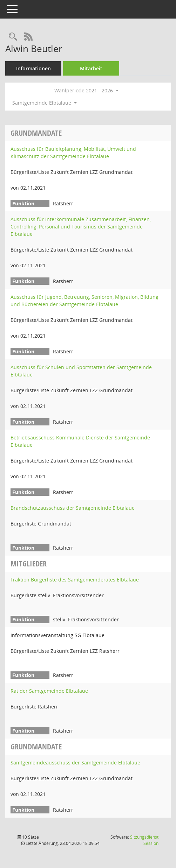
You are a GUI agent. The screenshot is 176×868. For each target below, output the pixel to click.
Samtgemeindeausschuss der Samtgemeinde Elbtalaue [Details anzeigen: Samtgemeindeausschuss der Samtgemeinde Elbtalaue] (75, 763)
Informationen (33, 68)
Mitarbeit (91, 68)
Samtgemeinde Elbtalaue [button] (45, 103)
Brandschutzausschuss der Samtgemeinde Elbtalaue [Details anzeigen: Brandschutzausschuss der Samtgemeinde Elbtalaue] (73, 508)
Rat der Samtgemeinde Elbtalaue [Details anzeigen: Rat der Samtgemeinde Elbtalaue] (49, 691)
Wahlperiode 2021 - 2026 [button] (86, 90)
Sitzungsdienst (144, 840)
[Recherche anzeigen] (13, 37)
